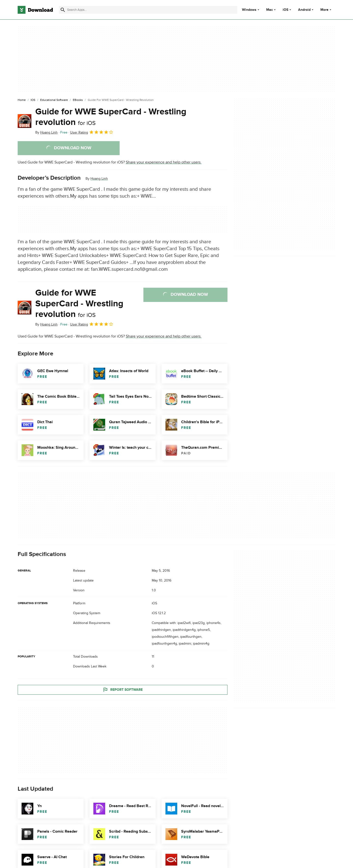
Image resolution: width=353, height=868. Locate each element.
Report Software (123, 690)
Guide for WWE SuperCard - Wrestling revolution (111, 117)
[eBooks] (78, 100)
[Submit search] (63, 10)
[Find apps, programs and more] (148, 10)
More (326, 10)
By (46, 132)
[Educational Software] (54, 100)
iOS (285, 10)
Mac (270, 10)
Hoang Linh (99, 179)
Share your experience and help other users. (164, 162)
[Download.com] (35, 10)
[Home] (22, 100)
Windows (249, 10)
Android (304, 10)
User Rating (92, 132)
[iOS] (33, 100)
